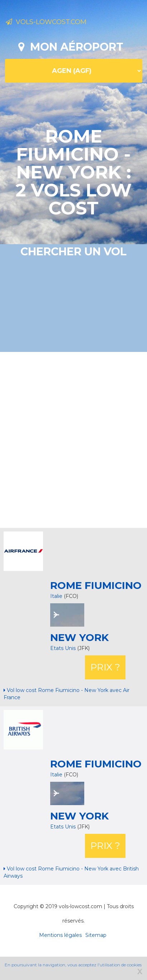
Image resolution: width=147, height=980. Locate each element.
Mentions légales (60, 935)
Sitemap (96, 935)
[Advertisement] (67, 439)
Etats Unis (64, 648)
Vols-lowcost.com (46, 22)
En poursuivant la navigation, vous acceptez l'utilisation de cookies (73, 965)
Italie (56, 596)
